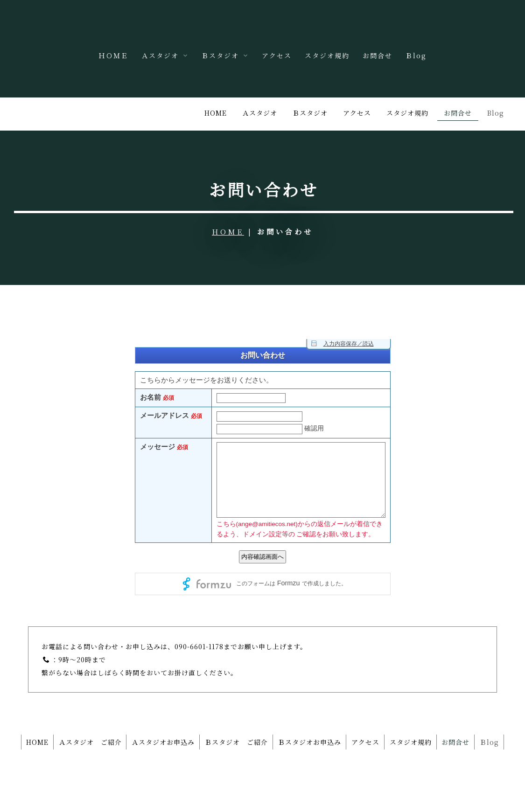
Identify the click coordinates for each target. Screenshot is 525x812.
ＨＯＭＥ (113, 56)
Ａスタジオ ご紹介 (95, 708)
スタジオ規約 (327, 56)
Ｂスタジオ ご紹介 (249, 708)
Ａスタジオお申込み (172, 708)
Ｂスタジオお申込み (326, 708)
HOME (228, 198)
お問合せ (378, 56)
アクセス (277, 56)
